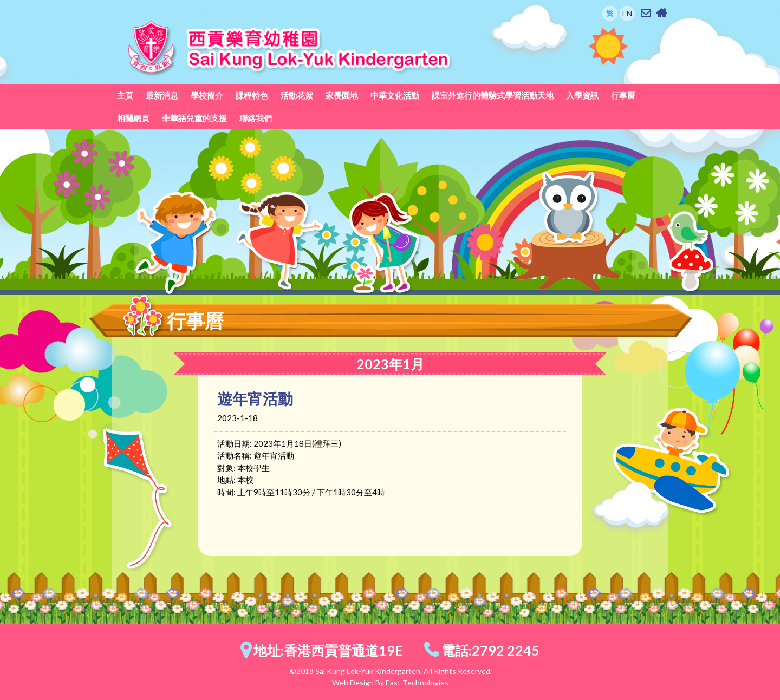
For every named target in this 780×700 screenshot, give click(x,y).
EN (627, 13)
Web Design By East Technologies (390, 682)
